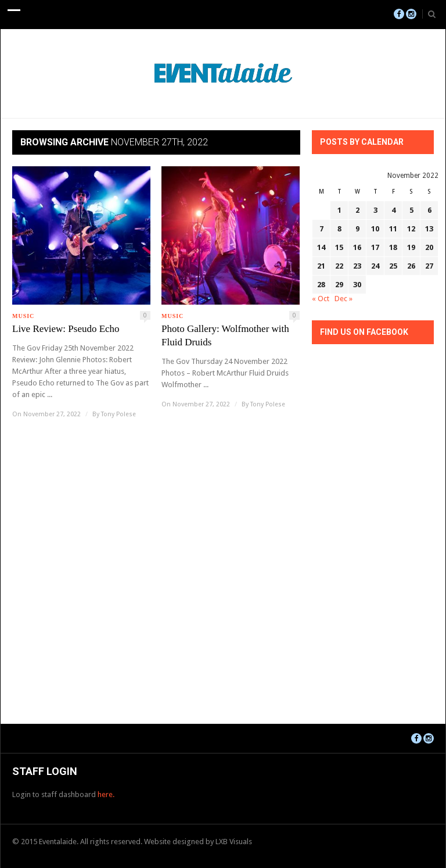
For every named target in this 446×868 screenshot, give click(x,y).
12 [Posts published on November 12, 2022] (411, 229)
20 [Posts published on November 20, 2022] (429, 247)
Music (23, 316)
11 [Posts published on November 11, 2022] (393, 229)
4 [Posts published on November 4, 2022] (393, 210)
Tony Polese (118, 414)
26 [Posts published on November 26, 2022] (411, 266)
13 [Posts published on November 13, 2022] (429, 229)
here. (106, 794)
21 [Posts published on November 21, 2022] (321, 266)
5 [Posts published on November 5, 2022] (411, 210)
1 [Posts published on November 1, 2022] (339, 210)
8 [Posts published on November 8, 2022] (339, 229)
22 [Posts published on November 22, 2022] (339, 266)
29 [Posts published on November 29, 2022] (339, 285)
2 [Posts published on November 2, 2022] (357, 210)
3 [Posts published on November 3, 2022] (375, 210)
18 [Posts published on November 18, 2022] (393, 247)
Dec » (344, 299)
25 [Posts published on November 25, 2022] (393, 266)
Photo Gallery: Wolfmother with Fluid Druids (225, 335)
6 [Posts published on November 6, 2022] (429, 210)
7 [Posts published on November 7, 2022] (321, 229)
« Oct (321, 299)
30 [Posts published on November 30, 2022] (357, 285)
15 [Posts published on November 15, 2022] (339, 247)
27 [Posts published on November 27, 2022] (429, 266)
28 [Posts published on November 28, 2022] (321, 285)
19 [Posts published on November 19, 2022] (411, 247)
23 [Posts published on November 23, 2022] (357, 266)
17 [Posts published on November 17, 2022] (375, 247)
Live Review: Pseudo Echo (66, 329)
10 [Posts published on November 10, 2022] (375, 229)
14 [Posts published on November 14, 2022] (321, 247)
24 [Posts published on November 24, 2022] (375, 266)
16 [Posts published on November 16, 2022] (357, 247)
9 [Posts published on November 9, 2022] (357, 229)
